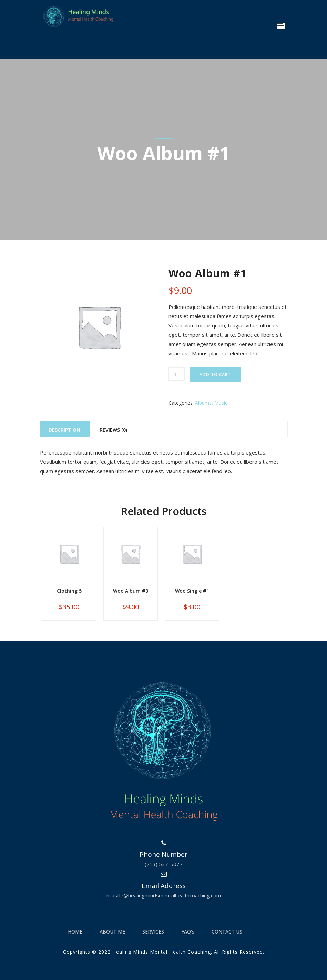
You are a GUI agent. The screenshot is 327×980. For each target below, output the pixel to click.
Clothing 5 (69, 591)
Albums (203, 403)
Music (221, 403)
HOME (75, 932)
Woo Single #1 (192, 591)
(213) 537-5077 (164, 864)
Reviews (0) (113, 430)
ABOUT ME (112, 932)
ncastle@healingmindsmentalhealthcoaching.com (164, 895)
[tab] (65, 429)
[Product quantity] (177, 374)
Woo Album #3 (131, 591)
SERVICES (153, 932)
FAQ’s (188, 932)
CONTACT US (227, 932)
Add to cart (215, 374)
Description (64, 430)
